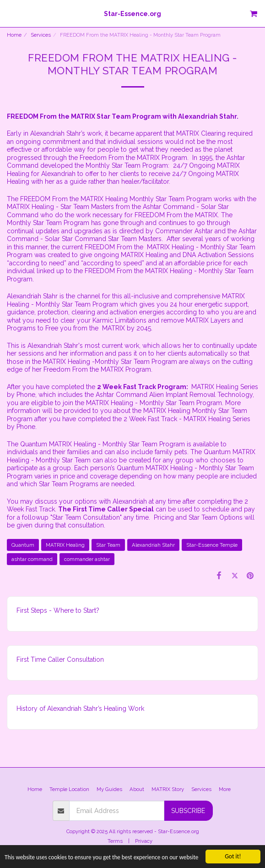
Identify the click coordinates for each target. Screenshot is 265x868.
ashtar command (32, 559)
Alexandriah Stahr (153, 545)
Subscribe (188, 811)
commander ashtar (87, 559)
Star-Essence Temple (212, 545)
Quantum (23, 545)
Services (41, 35)
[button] (10, 13)
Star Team (108, 545)
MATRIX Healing (65, 545)
